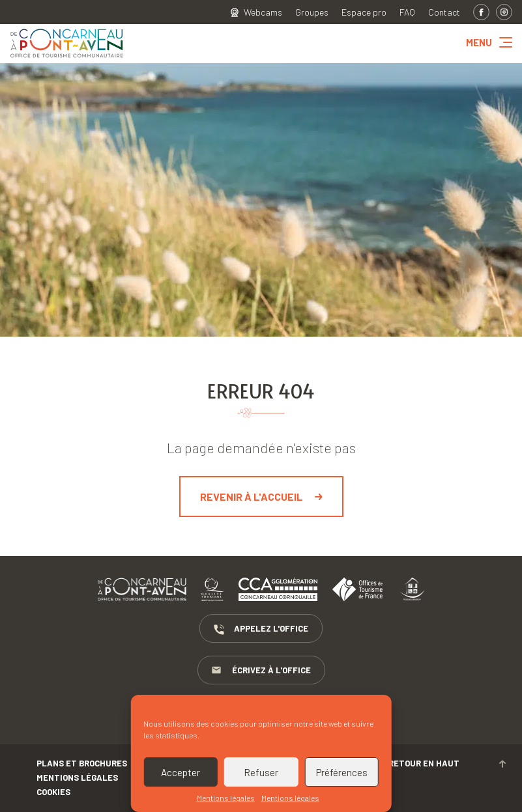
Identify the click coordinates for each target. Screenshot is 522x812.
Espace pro (364, 12)
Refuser (261, 772)
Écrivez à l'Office (261, 671)
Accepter (181, 772)
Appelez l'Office (261, 629)
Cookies (53, 792)
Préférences (342, 772)
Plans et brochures (82, 763)
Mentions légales (226, 798)
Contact (444, 12)
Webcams (263, 12)
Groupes (312, 12)
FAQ (407, 12)
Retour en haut (447, 763)
